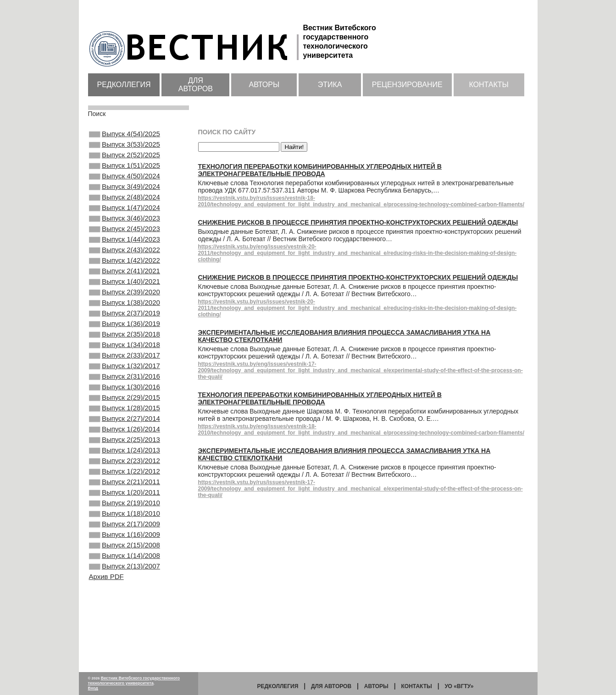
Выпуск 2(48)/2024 (125, 209)
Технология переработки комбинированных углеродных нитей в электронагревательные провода (320, 170)
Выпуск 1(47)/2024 (125, 221)
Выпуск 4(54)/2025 (125, 135)
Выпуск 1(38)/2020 (125, 333)
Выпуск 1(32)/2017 (125, 407)
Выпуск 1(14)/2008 (125, 630)
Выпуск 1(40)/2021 (125, 308)
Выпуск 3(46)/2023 (125, 234)
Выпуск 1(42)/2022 (125, 283)
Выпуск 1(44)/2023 (125, 259)
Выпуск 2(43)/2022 (125, 271)
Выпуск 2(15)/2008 (125, 618)
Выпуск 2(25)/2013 (125, 494)
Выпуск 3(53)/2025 (125, 147)
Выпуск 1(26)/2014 (125, 481)
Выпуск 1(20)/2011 (125, 556)
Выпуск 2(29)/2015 (125, 444)
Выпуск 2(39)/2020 (125, 320)
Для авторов (196, 85)
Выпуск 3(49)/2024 (125, 197)
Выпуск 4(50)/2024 (125, 184)
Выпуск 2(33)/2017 (125, 395)
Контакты (488, 85)
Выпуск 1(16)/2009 (125, 605)
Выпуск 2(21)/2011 (125, 543)
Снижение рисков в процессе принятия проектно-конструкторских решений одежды (358, 222)
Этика (330, 85)
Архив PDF (106, 654)
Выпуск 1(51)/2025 (125, 172)
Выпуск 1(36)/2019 (125, 358)
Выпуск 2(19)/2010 (125, 568)
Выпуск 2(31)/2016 (125, 419)
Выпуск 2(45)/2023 (125, 246)
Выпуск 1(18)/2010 (125, 580)
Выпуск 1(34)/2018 (125, 382)
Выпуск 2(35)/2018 (125, 370)
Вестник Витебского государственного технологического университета (134, 681)
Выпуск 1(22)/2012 (125, 531)
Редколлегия (124, 85)
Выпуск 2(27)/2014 (125, 469)
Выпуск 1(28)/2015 (125, 457)
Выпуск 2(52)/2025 (125, 160)
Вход (93, 688)
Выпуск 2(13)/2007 (125, 642)
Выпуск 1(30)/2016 (125, 432)
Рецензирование (407, 85)
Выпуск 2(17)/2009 (125, 593)
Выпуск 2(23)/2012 (125, 518)
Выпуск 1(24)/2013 (125, 506)
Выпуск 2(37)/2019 (125, 345)
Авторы (264, 85)
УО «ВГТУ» (459, 686)
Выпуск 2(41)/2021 (125, 296)
